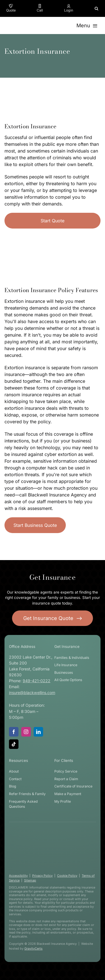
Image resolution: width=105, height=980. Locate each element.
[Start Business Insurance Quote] (35, 525)
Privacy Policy (42, 876)
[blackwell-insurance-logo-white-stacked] (50, 836)
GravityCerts (33, 948)
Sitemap (30, 880)
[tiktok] (14, 744)
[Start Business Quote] (53, 221)
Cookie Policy (67, 876)
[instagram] (26, 732)
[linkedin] (38, 732)
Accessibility (18, 876)
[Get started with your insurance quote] (53, 618)
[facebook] (14, 732)
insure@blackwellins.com (32, 693)
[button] (96, 8)
